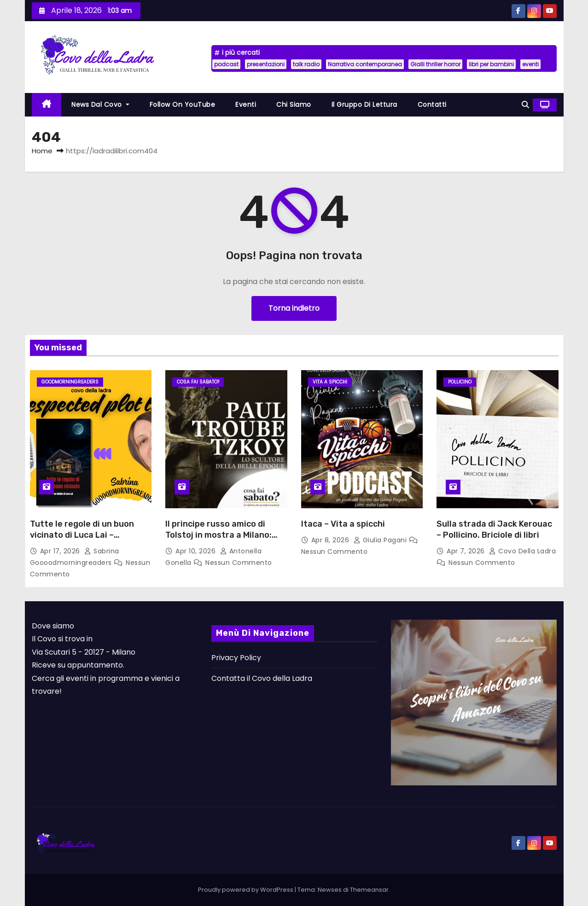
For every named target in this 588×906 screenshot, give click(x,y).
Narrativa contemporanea (365, 64)
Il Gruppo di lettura (364, 105)
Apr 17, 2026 (61, 551)
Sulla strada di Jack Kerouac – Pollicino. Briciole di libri (494, 529)
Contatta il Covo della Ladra (262, 678)
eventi (530, 64)
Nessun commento (239, 563)
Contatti (432, 105)
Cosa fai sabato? (198, 382)
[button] (525, 105)
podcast (226, 64)
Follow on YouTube (183, 105)
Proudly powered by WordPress (246, 890)
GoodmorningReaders (70, 382)
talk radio (306, 64)
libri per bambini (491, 64)
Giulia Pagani (381, 540)
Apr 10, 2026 (197, 551)
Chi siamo (294, 105)
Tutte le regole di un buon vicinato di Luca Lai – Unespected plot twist (82, 535)
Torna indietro (294, 308)
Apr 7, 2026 (467, 551)
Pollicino (460, 382)
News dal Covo (100, 105)
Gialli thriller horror (435, 64)
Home (42, 151)
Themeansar (369, 890)
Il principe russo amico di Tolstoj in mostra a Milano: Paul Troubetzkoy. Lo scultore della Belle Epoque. (226, 540)
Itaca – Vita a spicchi (343, 524)
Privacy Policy (236, 658)
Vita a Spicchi (330, 382)
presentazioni (266, 64)
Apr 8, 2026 (331, 540)
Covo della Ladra (522, 551)
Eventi (246, 105)
